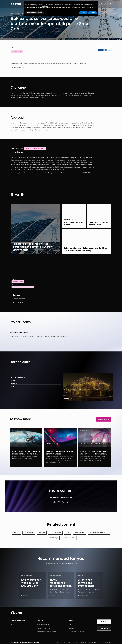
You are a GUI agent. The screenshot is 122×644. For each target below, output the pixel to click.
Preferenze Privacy (106, 642)
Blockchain (14, 384)
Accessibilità (66, 642)
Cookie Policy (75, 642)
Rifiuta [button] (83, 13)
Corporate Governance (44, 628)
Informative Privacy (94, 642)
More (71, 621)
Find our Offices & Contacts (18, 620)
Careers (71, 625)
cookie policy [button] (45, 6)
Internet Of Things (18, 377)
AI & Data (13, 380)
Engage (71, 628)
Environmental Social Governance (47, 632)
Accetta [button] (93, 13)
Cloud (12, 387)
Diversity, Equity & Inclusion (77, 632)
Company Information (44, 625)
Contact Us (104, 622)
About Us (40, 621)
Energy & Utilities (17, 52)
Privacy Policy (84, 642)
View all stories (103, 419)
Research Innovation (69, 538)
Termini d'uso (58, 642)
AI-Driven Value (18, 302)
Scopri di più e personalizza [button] (35, 13)
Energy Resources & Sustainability (23, 287)
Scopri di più (69, 399)
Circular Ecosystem (19, 299)
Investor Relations (104, 628)
